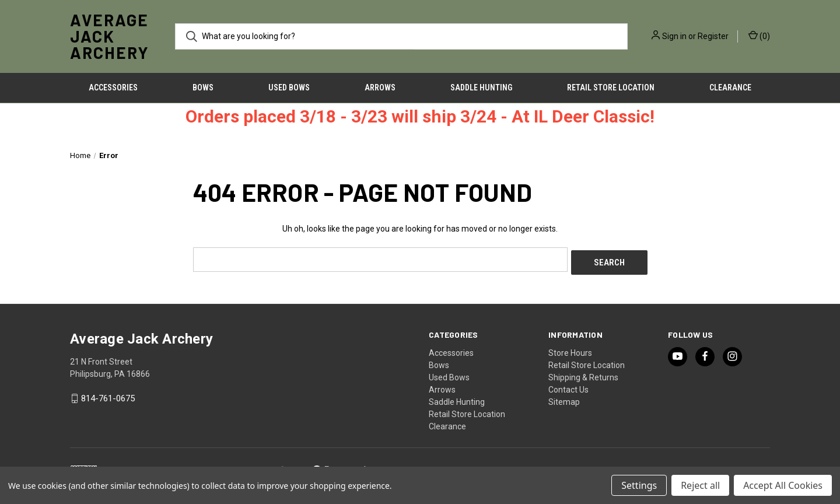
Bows (203, 87)
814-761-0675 (108, 395)
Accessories (113, 87)
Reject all (700, 485)
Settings (639, 485)
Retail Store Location (611, 87)
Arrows (380, 87)
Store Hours (570, 349)
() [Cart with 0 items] (759, 36)
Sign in (674, 36)
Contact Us (568, 386)
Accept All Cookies (783, 485)
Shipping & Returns (583, 374)
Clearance (730, 87)
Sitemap (564, 398)
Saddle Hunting (481, 87)
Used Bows (289, 87)
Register (713, 36)
